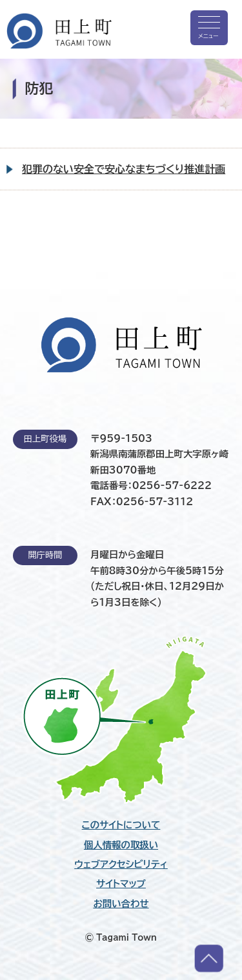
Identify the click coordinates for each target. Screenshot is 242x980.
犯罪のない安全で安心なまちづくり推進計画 (124, 169)
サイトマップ (121, 884)
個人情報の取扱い (121, 845)
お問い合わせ (121, 904)
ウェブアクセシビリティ (121, 865)
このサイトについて (121, 825)
